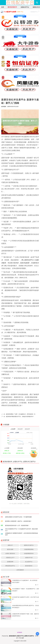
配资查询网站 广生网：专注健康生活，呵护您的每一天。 (21, 414)
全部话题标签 (20, 570)
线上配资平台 (29, 562)
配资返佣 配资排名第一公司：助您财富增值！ (17, 525)
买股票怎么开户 (10, 558)
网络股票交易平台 (10, 566)
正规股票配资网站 (29, 549)
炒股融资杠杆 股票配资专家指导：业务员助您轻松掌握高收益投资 (21, 534)
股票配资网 (10, 562)
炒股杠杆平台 (25, 7)
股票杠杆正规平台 (29, 545)
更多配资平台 (35, 12)
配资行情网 (10, 549)
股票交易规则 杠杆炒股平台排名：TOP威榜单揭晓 (18, 517)
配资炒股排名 (29, 566)
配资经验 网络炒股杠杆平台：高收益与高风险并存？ (20, 416)
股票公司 (10, 545)
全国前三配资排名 (10, 553)
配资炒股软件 (12, 7)
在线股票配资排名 (29, 553)
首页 (3, 7)
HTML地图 (21, 638)
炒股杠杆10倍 (29, 558)
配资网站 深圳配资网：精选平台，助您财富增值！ (18, 521)
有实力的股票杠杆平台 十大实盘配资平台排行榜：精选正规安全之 (21, 530)
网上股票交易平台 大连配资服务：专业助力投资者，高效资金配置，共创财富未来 (20, 263)
